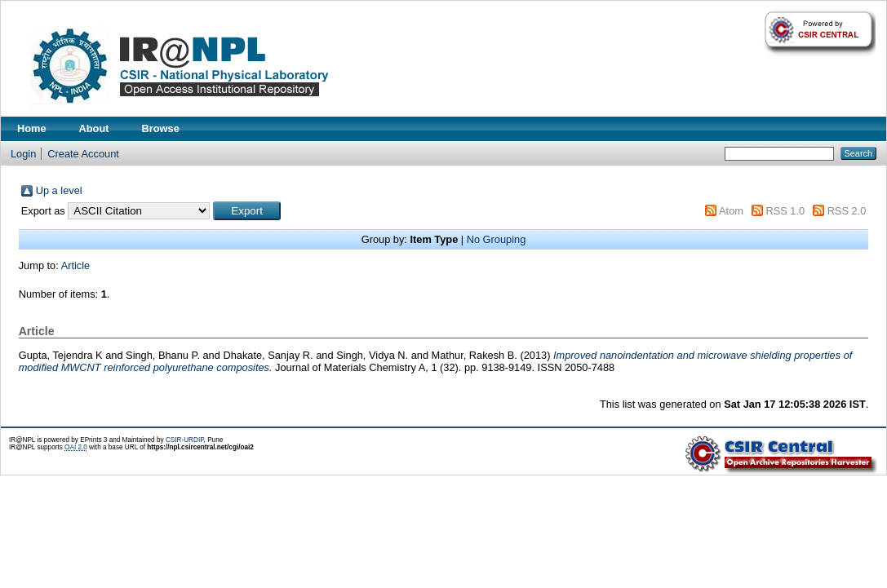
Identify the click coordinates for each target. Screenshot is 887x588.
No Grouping (497, 239)
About (94, 128)
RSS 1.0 (785, 211)
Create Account (83, 154)
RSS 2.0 (847, 211)
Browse (161, 128)
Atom (731, 211)
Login (23, 154)
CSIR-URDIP (185, 440)
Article (76, 265)
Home (32, 128)
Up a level (59, 190)
